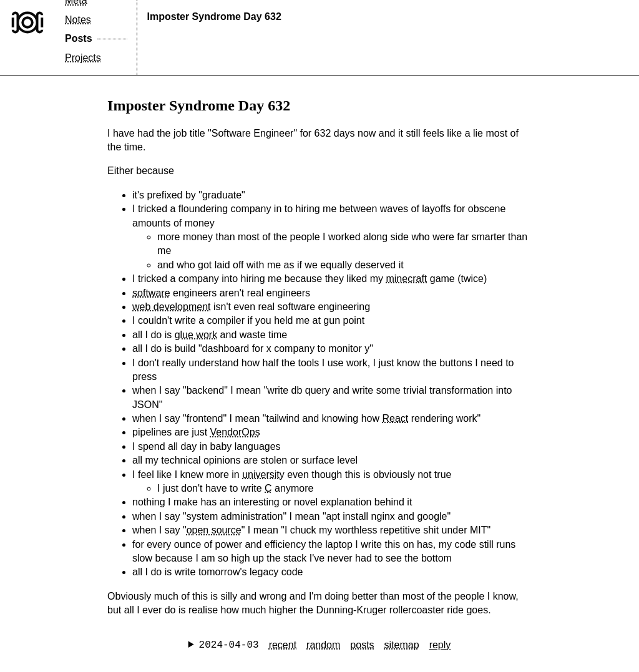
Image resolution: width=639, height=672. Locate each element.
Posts (79, 38)
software (151, 293)
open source (214, 530)
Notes (78, 20)
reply (440, 645)
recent (283, 645)
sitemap (402, 645)
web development (171, 307)
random (323, 645)
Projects (83, 58)
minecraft (406, 279)
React (395, 418)
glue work (196, 335)
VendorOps (235, 432)
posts (362, 645)
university (263, 475)
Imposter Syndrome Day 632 (214, 17)
